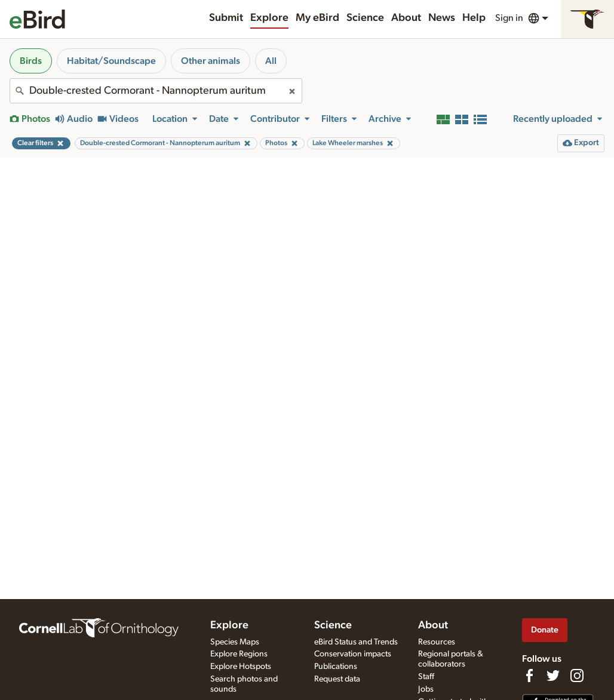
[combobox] (156, 91)
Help (474, 18)
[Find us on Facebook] (529, 676)
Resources (437, 642)
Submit (226, 18)
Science (365, 18)
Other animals (211, 61)
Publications (336, 667)
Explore (269, 18)
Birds (31, 61)
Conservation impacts (353, 654)
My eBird (317, 18)
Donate (545, 630)
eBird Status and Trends (356, 642)
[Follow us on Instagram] (577, 676)
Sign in (509, 18)
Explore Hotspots (241, 667)
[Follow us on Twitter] (553, 676)
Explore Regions (239, 654)
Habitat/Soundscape (111, 61)
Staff (426, 677)
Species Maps (235, 642)
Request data (337, 679)
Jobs (426, 689)
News (442, 18)
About (406, 18)
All (271, 61)
